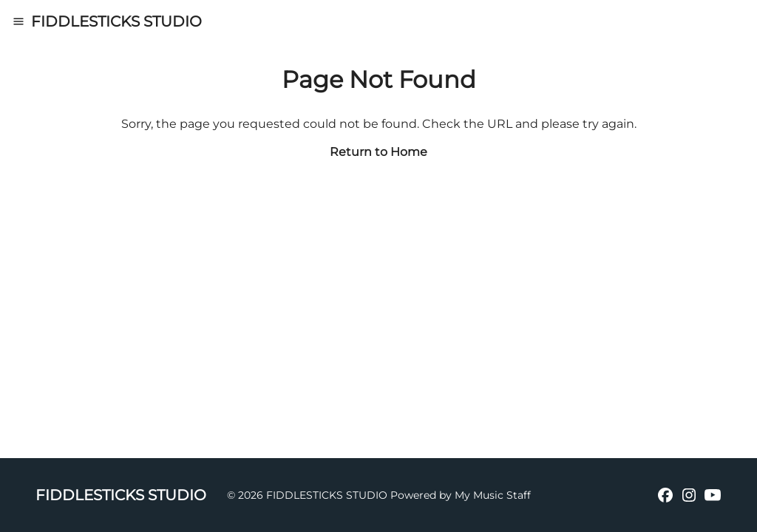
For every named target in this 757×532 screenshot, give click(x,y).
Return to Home (378, 152)
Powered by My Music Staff (461, 495)
